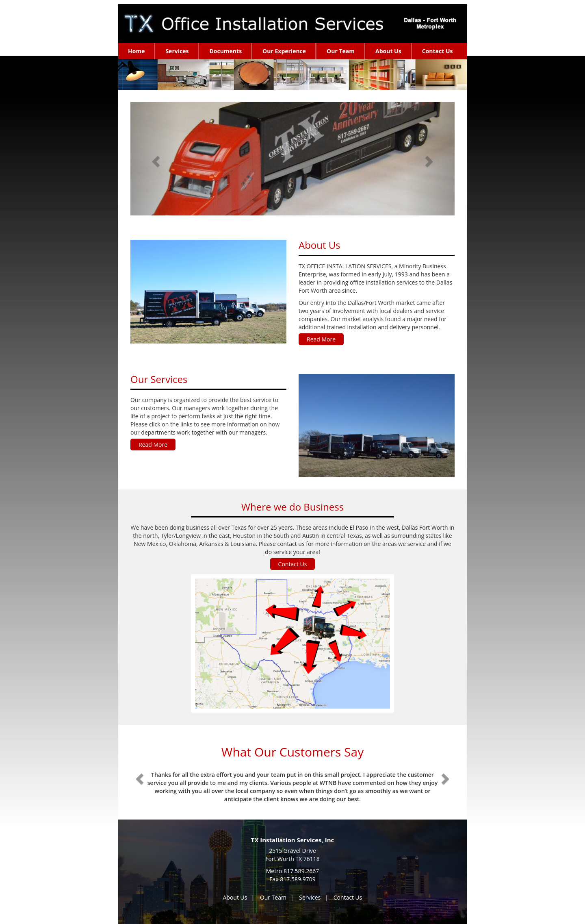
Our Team (273, 897)
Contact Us (293, 564)
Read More (321, 339)
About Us (235, 897)
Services (310, 897)
